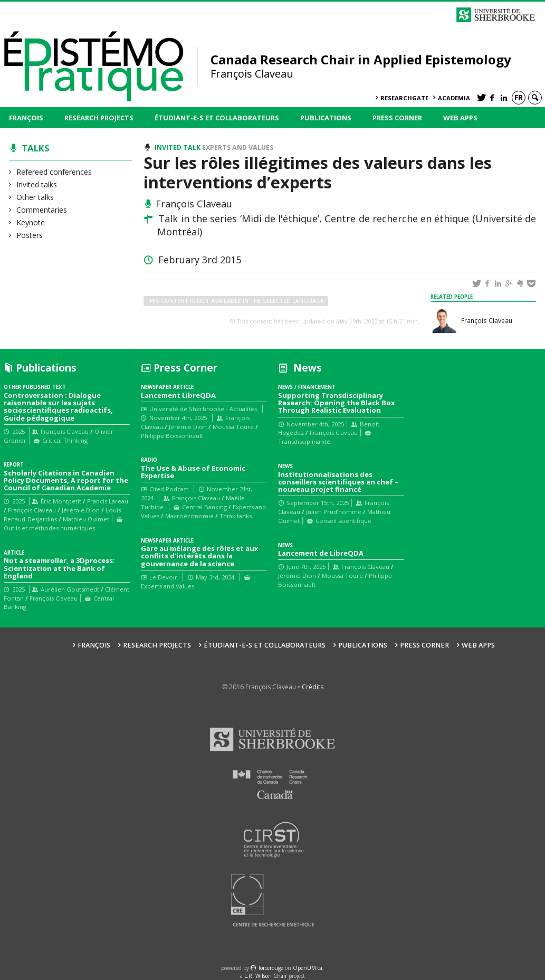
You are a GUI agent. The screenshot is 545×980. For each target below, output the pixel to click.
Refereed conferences (54, 172)
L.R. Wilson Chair (266, 976)
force (271, 968)
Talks (36, 148)
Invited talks (37, 184)
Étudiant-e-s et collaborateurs (217, 118)
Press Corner (397, 118)
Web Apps (460, 118)
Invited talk (178, 148)
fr (519, 97)
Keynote (31, 222)
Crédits (313, 687)
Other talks (35, 197)
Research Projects (99, 118)
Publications (326, 118)
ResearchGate (404, 98)
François (26, 118)
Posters (30, 235)
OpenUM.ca (308, 968)
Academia (454, 98)
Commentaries (42, 210)
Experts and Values (238, 148)
